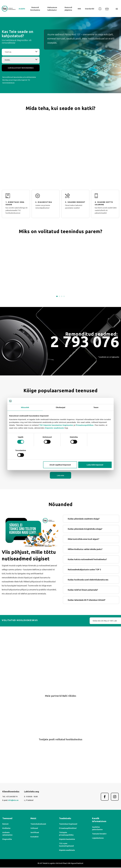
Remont (5, 824)
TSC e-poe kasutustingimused (66, 845)
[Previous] (56, 726)
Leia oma (60, 476)
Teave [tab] (96, 414)
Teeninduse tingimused (68, 824)
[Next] (65, 726)
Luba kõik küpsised (95, 458)
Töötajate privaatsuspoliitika (66, 834)
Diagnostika (7, 840)
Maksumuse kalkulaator (52, 9)
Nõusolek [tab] (25, 414)
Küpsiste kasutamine (67, 840)
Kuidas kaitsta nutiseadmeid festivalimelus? (87, 560)
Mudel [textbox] (7, 60)
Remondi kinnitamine (35, 9)
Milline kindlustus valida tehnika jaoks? (85, 550)
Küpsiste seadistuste (54, 435)
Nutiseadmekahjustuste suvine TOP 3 (84, 570)
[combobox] (21, 52)
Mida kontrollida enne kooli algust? (83, 539)
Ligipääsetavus (98, 838)
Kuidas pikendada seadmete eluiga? (84, 519)
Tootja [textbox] (8, 52)
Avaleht (22, 9)
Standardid (90, 9)
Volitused (34, 829)
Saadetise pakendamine (97, 829)
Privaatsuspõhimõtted (68, 829)
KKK (79, 9)
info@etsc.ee (13, 801)
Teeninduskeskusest (38, 824)
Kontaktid (34, 837)
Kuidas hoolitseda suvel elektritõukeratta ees (88, 580)
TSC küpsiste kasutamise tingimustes (56, 432)
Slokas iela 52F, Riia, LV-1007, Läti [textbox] (83, 621)
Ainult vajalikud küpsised (60, 458)
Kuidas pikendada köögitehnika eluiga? (85, 529)
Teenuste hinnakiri (99, 834)
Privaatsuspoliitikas (85, 432)
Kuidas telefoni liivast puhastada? (83, 590)
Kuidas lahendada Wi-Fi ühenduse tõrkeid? (87, 600)
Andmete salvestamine (7, 834)
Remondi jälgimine (68, 9)
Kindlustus (6, 829)
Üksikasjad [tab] (60, 414)
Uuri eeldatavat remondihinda (21, 68)
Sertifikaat (35, 833)
